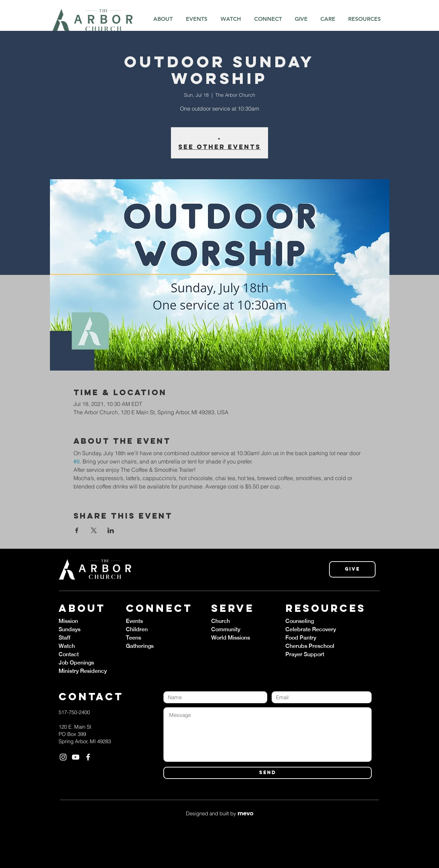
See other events (219, 147)
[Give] (352, 569)
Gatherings (140, 646)
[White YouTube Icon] (76, 757)
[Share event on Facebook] (77, 530)
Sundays (70, 629)
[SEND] (268, 773)
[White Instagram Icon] (63, 757)
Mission (68, 621)
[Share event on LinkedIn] (111, 530)
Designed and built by (220, 813)
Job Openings (76, 663)
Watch (67, 646)
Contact (69, 654)
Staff (64, 638)
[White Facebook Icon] (88, 757)
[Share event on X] (94, 530)
